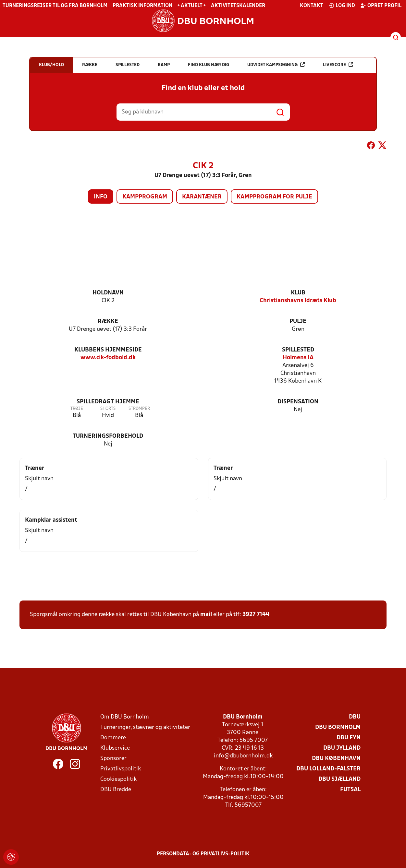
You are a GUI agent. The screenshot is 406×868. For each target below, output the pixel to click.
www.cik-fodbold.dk (108, 358)
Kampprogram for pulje (274, 197)
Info (101, 197)
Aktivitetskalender (238, 6)
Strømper (139, 409)
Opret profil (381, 6)
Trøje (77, 409)
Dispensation (298, 402)
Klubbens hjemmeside (108, 350)
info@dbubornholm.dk (243, 756)
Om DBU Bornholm (125, 717)
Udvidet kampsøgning (276, 65)
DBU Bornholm (338, 727)
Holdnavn (108, 293)
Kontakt (312, 6)
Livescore (338, 65)
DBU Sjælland (339, 779)
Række (108, 321)
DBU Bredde (116, 790)
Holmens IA (298, 358)
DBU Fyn (349, 738)
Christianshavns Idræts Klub (298, 301)
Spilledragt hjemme (108, 402)
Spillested (298, 350)
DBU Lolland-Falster (328, 769)
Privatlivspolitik (121, 769)
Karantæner (202, 197)
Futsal (350, 790)
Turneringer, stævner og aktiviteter (145, 727)
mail (206, 615)
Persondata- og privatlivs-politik (203, 854)
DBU (355, 717)
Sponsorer (113, 759)
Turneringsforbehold (108, 436)
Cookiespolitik (118, 779)
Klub (298, 293)
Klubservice (115, 748)
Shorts (108, 409)
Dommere (113, 738)
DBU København (336, 759)
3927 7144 (256, 615)
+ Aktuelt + (192, 6)
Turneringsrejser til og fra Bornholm (55, 6)
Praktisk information (142, 6)
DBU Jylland (342, 748)
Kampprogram (145, 197)
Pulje (298, 321)
